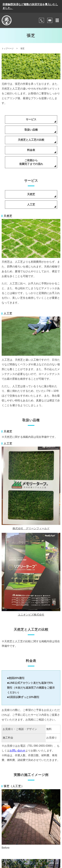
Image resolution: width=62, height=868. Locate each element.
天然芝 (31, 194)
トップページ (8, 48)
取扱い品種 (31, 130)
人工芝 (31, 205)
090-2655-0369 (43, 746)
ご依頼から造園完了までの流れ (31, 162)
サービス (31, 119)
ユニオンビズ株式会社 (31, 615)
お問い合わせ (18, 751)
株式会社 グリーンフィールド (31, 528)
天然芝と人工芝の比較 (31, 140)
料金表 (31, 150)
